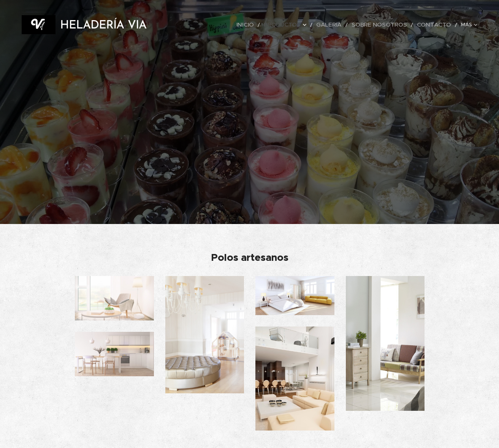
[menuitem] (270, 25)
